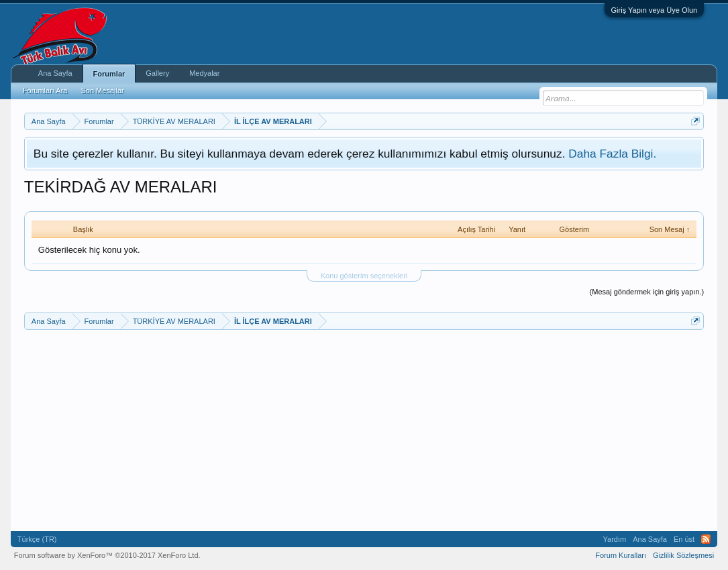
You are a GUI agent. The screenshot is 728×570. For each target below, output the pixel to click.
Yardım (615, 539)
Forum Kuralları (621, 555)
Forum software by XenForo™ (107, 555)
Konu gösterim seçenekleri (364, 276)
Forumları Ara (45, 91)
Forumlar (109, 74)
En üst (684, 539)
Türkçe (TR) (37, 539)
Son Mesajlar (102, 91)
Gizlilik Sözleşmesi (683, 555)
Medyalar (204, 73)
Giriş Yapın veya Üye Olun (655, 10)
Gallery (157, 73)
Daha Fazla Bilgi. (612, 154)
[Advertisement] (364, 431)
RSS (706, 539)
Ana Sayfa (55, 73)
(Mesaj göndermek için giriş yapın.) (647, 292)
